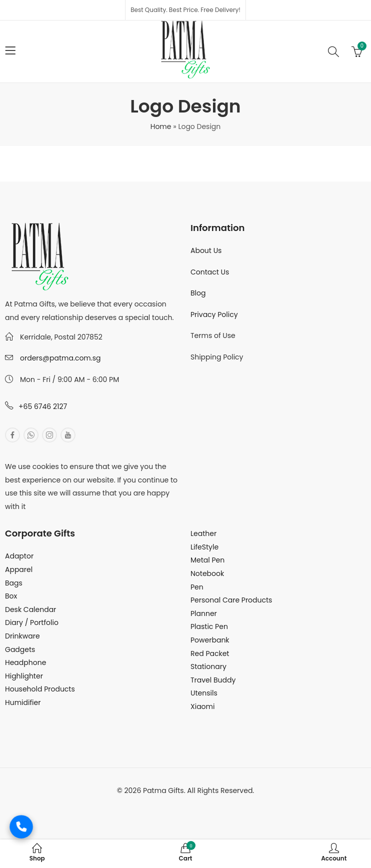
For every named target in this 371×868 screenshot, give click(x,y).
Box (11, 596)
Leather (203, 533)
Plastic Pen (209, 626)
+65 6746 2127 (43, 406)
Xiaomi (202, 706)
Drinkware (22, 636)
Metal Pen (207, 560)
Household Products (40, 689)
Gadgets (20, 649)
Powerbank (210, 640)
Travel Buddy (213, 680)
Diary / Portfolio (32, 622)
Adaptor (19, 556)
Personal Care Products (231, 600)
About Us (206, 250)
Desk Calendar (30, 609)
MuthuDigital (221, 803)
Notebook (207, 573)
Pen (197, 587)
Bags (14, 583)
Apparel (19, 569)
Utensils (204, 693)
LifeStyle (204, 547)
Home (161, 126)
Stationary (208, 666)
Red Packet (210, 653)
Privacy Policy (214, 314)
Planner (204, 613)
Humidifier (23, 702)
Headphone (25, 662)
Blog (198, 293)
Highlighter (24, 676)
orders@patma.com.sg (60, 358)
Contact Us (210, 272)
